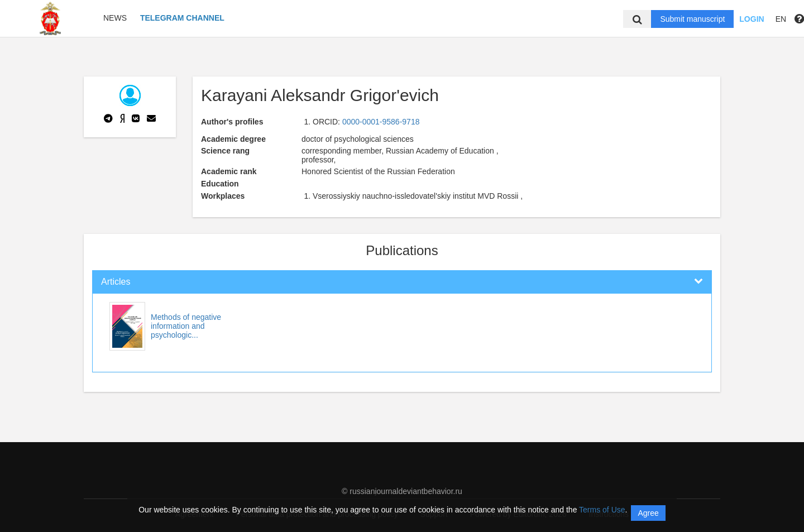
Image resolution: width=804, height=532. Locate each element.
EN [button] (781, 19)
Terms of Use (602, 510)
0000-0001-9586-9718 (381, 122)
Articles (116, 282)
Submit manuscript (692, 19)
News (115, 18)
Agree (648, 513)
